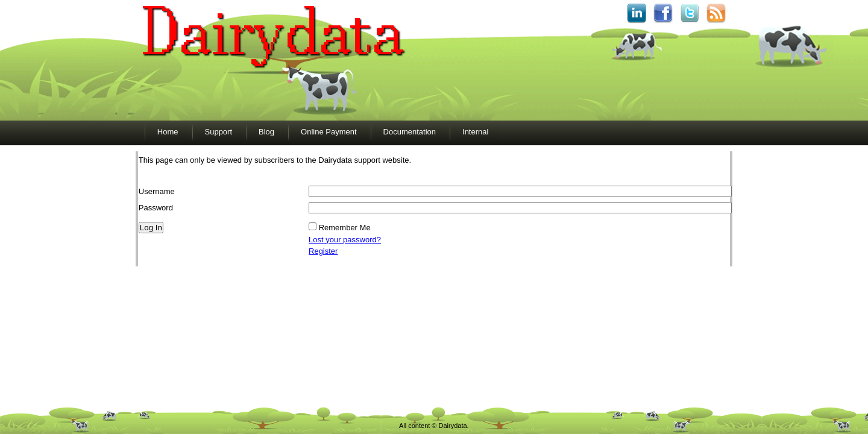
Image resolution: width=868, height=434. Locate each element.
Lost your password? (345, 240)
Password (156, 208)
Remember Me (345, 228)
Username (157, 191)
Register (323, 251)
